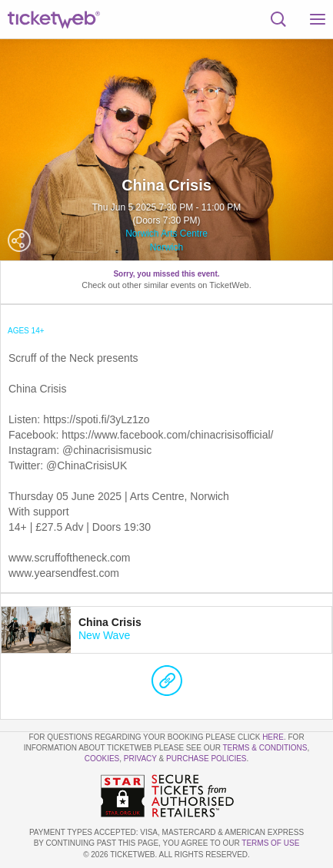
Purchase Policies (206, 759)
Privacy (140, 759)
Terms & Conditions (265, 748)
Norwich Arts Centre (166, 234)
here (273, 737)
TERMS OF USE (270, 843)
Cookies (102, 759)
